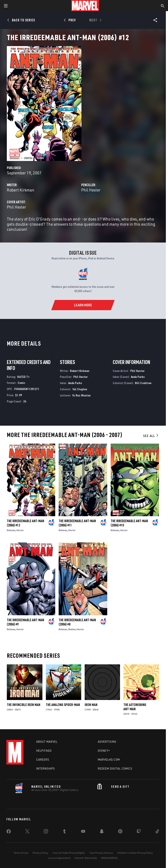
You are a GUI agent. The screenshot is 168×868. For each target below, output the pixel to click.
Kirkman (11, 530)
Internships (46, 769)
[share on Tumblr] (64, 832)
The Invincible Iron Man (24, 705)
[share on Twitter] (27, 832)
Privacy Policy (40, 853)
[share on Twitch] (139, 832)
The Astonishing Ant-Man (135, 707)
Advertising (107, 742)
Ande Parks (75, 383)
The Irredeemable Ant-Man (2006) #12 (25, 523)
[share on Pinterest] (120, 832)
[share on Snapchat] (102, 832)
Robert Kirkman (21, 190)
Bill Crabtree (143, 383)
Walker (72, 629)
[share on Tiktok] (157, 832)
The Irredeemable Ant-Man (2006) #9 (25, 622)
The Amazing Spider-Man (63, 705)
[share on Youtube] (83, 832)
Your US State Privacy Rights (69, 853)
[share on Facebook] (9, 832)
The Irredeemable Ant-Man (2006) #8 (77, 622)
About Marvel (47, 742)
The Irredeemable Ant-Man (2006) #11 (77, 523)
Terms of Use (21, 853)
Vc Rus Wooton (81, 395)
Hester (20, 530)
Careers (43, 760)
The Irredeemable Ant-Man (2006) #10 (129, 523)
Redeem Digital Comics (115, 769)
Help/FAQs (44, 751)
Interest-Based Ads (86, 858)
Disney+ (104, 751)
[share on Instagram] (46, 832)
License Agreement (59, 858)
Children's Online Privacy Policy (135, 853)
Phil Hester (91, 190)
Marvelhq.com (109, 760)
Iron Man (91, 705)
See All (151, 436)
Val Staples (80, 389)
